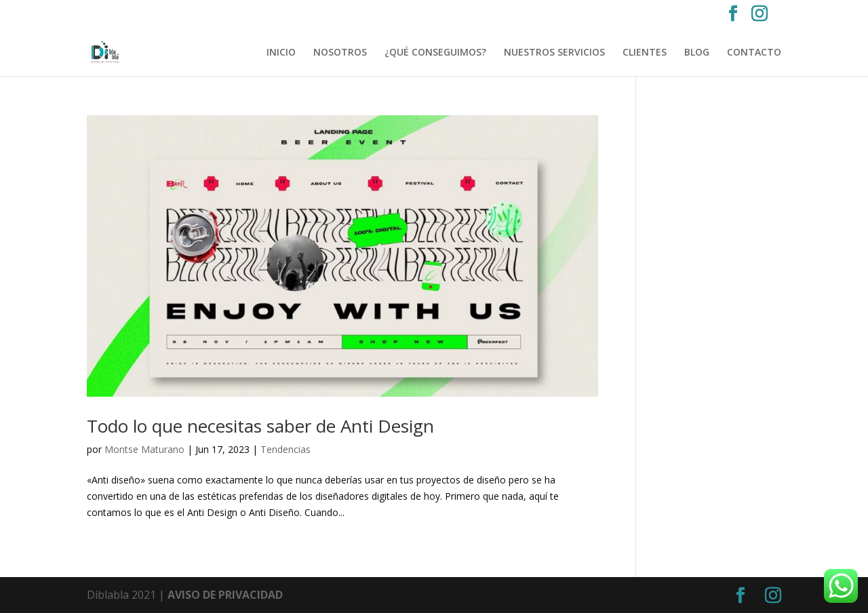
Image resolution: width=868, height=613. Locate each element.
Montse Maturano (144, 449)
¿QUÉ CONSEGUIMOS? (435, 53)
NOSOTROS (340, 53)
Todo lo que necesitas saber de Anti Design (260, 426)
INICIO (281, 53)
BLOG (697, 53)
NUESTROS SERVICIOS (554, 53)
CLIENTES (645, 53)
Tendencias (285, 449)
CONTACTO (754, 53)
